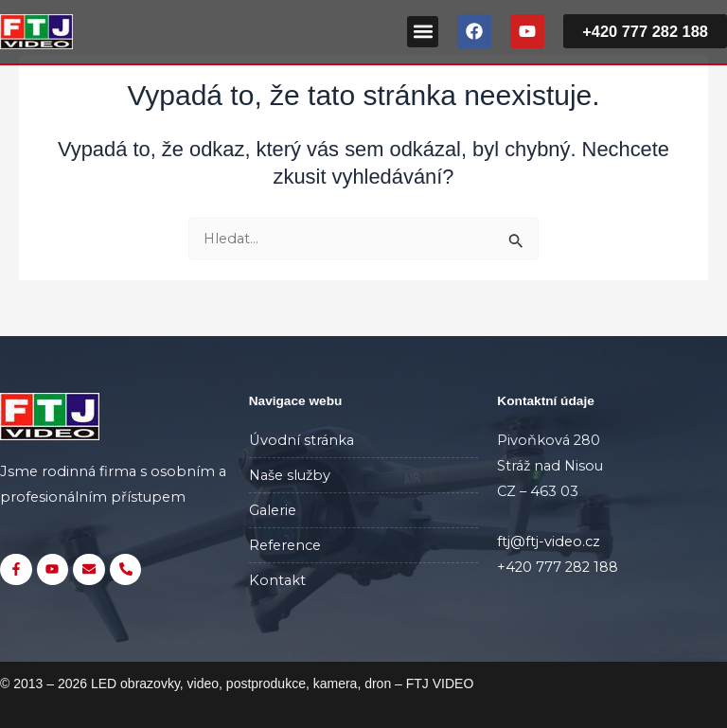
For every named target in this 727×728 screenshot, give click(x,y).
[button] (423, 32)
